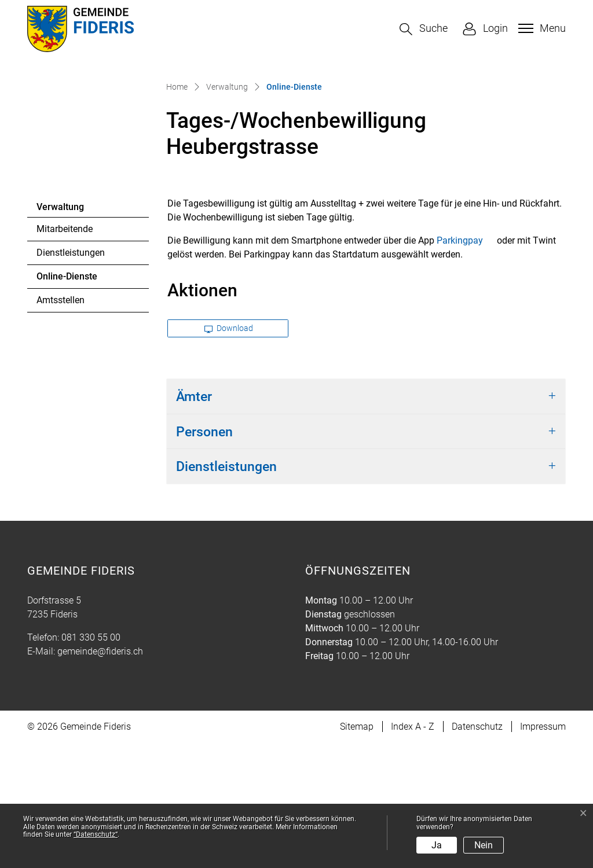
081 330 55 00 (91, 762)
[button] (424, 29)
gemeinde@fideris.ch (100, 776)
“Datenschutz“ (96, 834)
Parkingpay (466, 365)
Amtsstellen (61, 425)
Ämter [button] (194, 521)
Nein (484, 845)
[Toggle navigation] (541, 28)
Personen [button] (204, 557)
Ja (437, 845)
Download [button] (229, 453)
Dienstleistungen (71, 378)
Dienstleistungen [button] (226, 591)
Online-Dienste (68, 404)
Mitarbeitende (65, 354)
